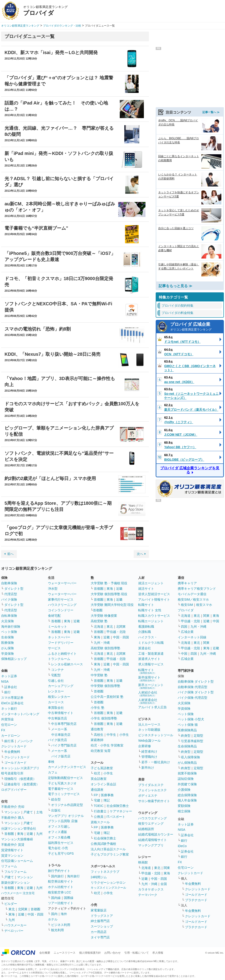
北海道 (99, 627)
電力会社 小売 (58, 848)
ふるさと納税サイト (62, 654)
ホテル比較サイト (61, 887)
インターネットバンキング (20, 714)
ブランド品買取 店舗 (63, 821)
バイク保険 (9, 599)
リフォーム (9, 866)
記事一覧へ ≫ (211, 112)
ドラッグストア (102, 916)
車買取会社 (56, 708)
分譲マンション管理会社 (19, 828)
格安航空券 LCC (60, 892)
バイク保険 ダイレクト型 (196, 692)
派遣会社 (145, 648)
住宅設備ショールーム (17, 861)
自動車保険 (9, 583)
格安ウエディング (151, 823)
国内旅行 (57, 876)
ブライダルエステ (151, 785)
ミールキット (57, 627)
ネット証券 (9, 676)
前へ (10, 554)
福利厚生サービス (61, 843)
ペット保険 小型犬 (191, 719)
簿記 (107, 800)
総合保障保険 (187, 795)
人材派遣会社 (148, 701)
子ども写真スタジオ (62, 783)
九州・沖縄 (102, 643)
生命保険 (7, 637)
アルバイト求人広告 (152, 707)
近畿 (30, 834)
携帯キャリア (187, 583)
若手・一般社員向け (156, 762)
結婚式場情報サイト (152, 840)
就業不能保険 (187, 773)
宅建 (97, 800)
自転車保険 (9, 616)
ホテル (53, 919)
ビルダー (11, 904)
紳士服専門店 (100, 921)
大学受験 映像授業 (104, 616)
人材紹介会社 (148, 694)
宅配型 (56, 675)
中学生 (111, 735)
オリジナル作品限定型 (67, 805)
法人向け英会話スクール (108, 849)
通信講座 (97, 790)
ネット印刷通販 (149, 730)
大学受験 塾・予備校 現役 (109, 583)
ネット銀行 (9, 709)
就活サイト (146, 589)
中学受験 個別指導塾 (105, 686)
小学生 (124, 735)
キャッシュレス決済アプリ (20, 768)
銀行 (7, 692)
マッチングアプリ (151, 845)
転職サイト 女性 (150, 610)
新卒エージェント (151, 686)
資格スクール (100, 822)
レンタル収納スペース (67, 664)
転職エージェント (151, 621)
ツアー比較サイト (61, 903)
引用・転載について (137, 953)
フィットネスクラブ (105, 872)
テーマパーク (148, 895)
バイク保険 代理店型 (192, 698)
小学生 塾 (97, 708)
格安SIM (187, 605)
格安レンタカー (59, 697)
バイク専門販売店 (64, 745)
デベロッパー (14, 931)
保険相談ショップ (14, 659)
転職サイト (146, 605)
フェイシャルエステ (152, 790)
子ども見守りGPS (61, 853)
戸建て (28, 812)
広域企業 (187, 632)
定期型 (198, 736)
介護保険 (184, 790)
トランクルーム (59, 659)
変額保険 (184, 806)
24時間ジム (99, 877)
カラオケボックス (151, 889)
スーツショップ (102, 926)
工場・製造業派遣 (151, 654)
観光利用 (57, 930)
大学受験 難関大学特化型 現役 (112, 605)
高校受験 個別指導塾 (105, 648)
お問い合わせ (112, 953)
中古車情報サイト (61, 713)
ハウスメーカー (15, 925)
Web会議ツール (149, 741)
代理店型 (11, 594)
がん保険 (7, 648)
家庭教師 (97, 740)
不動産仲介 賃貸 (13, 845)
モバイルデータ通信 (192, 594)
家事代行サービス (61, 599)
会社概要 (45, 953)
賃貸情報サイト (12, 850)
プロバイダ (186, 610)
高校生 (99, 735)
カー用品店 (99, 932)
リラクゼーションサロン (108, 883)
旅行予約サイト (59, 871)
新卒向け (148, 768)
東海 (20, 834)
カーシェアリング (61, 686)
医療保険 (7, 643)
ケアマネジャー (121, 811)
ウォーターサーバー (62, 583)
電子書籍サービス (61, 789)
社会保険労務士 (118, 806)
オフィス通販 (57, 832)
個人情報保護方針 (90, 953)
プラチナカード (196, 900)
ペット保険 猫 (188, 725)
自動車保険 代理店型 (192, 687)
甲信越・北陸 (116, 632)
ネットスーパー (59, 637)
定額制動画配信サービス (65, 778)
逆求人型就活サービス (154, 594)
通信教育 (97, 729)
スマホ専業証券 (12, 698)
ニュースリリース (65, 953)
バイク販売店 (57, 740)
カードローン (11, 736)
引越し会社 (56, 681)
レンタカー (56, 691)
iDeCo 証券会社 (12, 703)
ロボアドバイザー (14, 790)
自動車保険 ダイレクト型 (196, 682)
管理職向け (149, 757)
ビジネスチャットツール (156, 735)
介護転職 (145, 632)
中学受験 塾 (99, 675)
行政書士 (100, 811)
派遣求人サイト (149, 659)
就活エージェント (151, 583)
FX (3, 730)
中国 (216, 621)
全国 (164, 884)
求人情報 (158, 953)
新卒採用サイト (149, 679)
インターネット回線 (192, 637)
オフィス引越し (59, 826)
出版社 (56, 810)
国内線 (56, 898)
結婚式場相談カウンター (156, 834)
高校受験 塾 (99, 621)
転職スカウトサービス (154, 616)
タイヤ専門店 (100, 937)
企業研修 (145, 746)
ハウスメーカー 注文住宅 (18, 893)
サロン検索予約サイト (154, 801)
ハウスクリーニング (62, 605)
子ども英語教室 (102, 768)
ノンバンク (25, 741)
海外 (64, 914)
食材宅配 (54, 616)
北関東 (23, 909)
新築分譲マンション (15, 883)
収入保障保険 (190, 757)
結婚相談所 (146, 829)
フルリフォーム (15, 872)
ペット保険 (9, 632)
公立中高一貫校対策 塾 (107, 697)
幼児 (97, 773)
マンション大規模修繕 (17, 839)
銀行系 (9, 741)
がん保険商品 (187, 763)
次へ (140, 554)
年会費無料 (12, 752)
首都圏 (9, 834)
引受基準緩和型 (192, 741)
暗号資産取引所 (12, 773)
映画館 (143, 862)
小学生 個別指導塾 (104, 718)
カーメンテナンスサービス (67, 767)
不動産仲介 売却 (13, 807)
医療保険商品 (187, 730)
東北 (12, 909)
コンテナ (57, 670)
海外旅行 (73, 876)
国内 (54, 914)
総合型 (56, 799)
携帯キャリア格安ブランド (197, 589)
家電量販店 (99, 910)
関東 (167, 868)
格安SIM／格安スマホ (193, 599)
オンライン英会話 (103, 784)
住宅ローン (9, 725)
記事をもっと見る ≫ (175, 286)
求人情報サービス (151, 664)
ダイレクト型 (14, 589)
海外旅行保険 (11, 627)
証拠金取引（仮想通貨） (22, 784)
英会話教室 (99, 779)
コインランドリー (61, 610)
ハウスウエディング (152, 818)
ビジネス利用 (61, 925)
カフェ (53, 772)
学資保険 (7, 654)
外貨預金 (7, 719)
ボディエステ (148, 796)
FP (96, 795)
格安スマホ (204, 605)
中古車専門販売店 (64, 724)
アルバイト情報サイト (154, 599)
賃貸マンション (12, 856)
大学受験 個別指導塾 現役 (109, 594)
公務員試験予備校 (103, 844)
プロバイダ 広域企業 (196, 327)
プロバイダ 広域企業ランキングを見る (190, 470)
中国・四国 (35, 914)
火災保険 (7, 621)
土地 (39, 812)
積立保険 (184, 811)
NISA (5, 682)
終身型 (186, 736)
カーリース (56, 702)
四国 (184, 627)
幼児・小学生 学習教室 (107, 745)
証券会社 (11, 687)
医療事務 (107, 795)
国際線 (69, 898)
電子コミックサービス (64, 794)
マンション (12, 812)
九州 (39, 834)
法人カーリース (149, 724)
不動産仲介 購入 (13, 818)
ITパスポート (116, 817)
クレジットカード (14, 746)
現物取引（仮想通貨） (20, 779)
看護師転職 (146, 627)
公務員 (99, 817)
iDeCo (182, 846)
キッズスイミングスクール (108, 888)
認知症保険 (186, 779)
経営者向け (149, 751)
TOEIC (99, 806)
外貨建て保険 (187, 784)
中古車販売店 (57, 718)
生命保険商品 (187, 746)
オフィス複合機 (59, 837)
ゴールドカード (15, 763)
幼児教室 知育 (101, 751)
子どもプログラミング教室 (110, 854)
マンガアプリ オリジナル (66, 816)
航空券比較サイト (61, 881)
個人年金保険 (187, 800)
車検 (51, 762)
